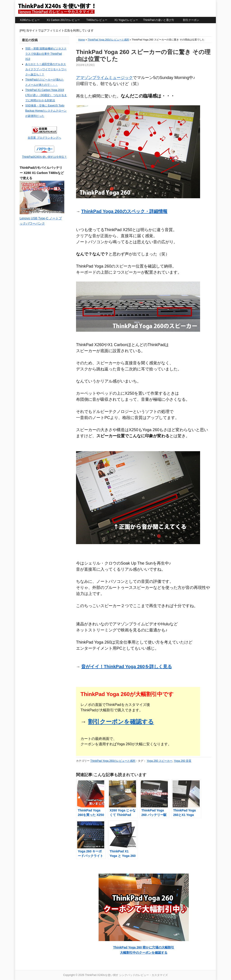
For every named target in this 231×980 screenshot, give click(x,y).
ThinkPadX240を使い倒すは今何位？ (45, 157)
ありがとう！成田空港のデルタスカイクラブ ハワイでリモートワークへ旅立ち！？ (46, 69)
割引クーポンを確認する (121, 722)
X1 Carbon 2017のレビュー (63, 20)
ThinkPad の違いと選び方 (159, 20)
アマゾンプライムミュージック (104, 78)
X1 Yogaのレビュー (126, 20)
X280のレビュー (30, 20)
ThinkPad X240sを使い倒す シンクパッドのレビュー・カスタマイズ (56, 8)
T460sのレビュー (97, 20)
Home (82, 40)
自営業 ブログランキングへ (44, 138)
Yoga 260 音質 (183, 761)
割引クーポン (191, 20)
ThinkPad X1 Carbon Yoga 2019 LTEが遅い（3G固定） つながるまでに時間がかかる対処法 (46, 95)
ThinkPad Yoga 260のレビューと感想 (108, 40)
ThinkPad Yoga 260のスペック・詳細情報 (124, 211)
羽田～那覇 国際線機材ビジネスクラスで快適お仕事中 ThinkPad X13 (46, 54)
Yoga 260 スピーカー (159, 761)
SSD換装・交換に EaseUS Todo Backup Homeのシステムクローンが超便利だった (46, 111)
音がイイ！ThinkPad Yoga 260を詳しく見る (127, 667)
